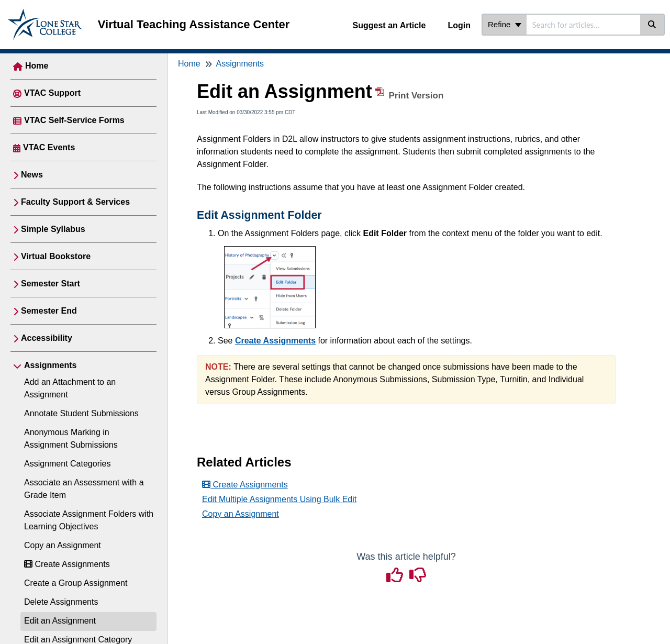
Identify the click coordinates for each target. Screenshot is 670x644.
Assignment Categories (67, 464)
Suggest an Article (389, 25)
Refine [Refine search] (505, 24)
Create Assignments (67, 564)
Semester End (49, 311)
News (32, 175)
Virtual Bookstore (56, 256)
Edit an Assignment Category (78, 640)
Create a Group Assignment (76, 583)
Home (37, 66)
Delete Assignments (61, 602)
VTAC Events (49, 147)
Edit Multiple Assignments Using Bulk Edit (279, 499)
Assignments (50, 365)
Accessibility (47, 338)
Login (459, 25)
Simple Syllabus (53, 229)
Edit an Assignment (60, 621)
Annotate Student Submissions (81, 413)
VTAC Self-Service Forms (74, 120)
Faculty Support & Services (75, 202)
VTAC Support (52, 93)
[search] (583, 25)
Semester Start (51, 284)
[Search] (652, 25)
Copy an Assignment (63, 545)
